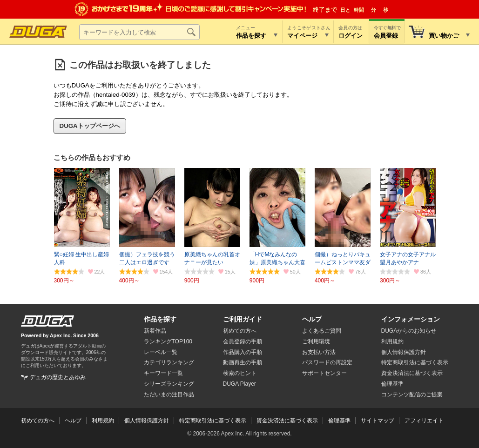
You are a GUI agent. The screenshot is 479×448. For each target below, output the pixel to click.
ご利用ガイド (243, 319)
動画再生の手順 (243, 362)
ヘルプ (312, 319)
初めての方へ (240, 331)
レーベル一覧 (161, 352)
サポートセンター (324, 373)
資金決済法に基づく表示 (287, 421)
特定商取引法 (415, 362)
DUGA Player (239, 384)
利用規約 (392, 341)
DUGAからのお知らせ (409, 331)
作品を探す (160, 319)
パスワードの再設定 (327, 362)
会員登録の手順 (243, 341)
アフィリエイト (424, 421)
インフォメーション (411, 319)
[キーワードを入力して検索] (139, 32)
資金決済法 (412, 373)
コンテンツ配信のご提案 (412, 395)
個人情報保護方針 (404, 352)
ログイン (351, 36)
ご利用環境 (316, 341)
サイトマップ (378, 421)
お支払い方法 (319, 352)
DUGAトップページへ (90, 126)
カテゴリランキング (169, 362)
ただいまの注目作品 (169, 395)
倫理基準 (392, 384)
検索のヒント (240, 373)
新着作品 (155, 331)
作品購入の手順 (243, 352)
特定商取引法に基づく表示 (213, 421)
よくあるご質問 (322, 331)
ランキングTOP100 (168, 341)
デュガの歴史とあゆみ (58, 377)
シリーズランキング (169, 384)
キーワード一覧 (163, 373)
